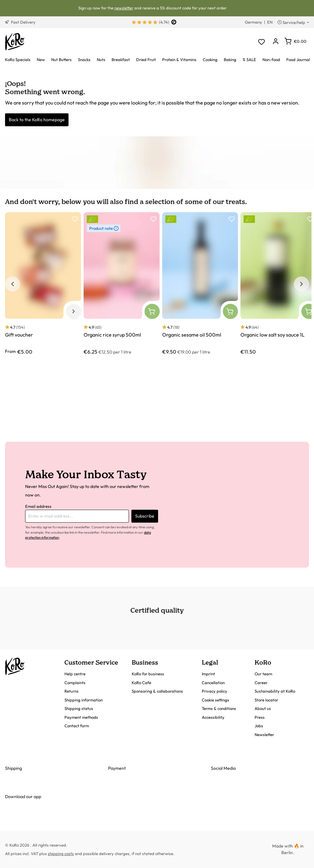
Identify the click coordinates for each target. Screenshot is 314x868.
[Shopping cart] (295, 41)
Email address (38, 506)
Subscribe (145, 516)
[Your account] (275, 42)
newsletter (124, 8)
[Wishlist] (261, 42)
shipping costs (61, 854)
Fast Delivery (20, 22)
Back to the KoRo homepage (37, 120)
